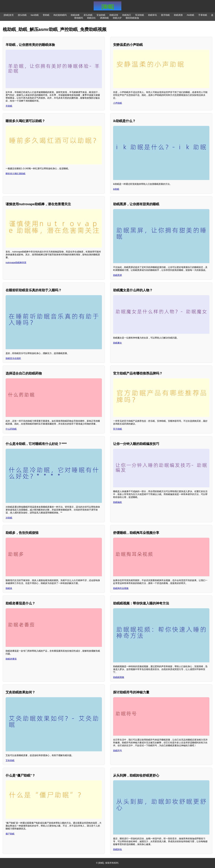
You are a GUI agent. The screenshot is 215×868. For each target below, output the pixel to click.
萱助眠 (46, 15)
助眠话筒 (114, 15)
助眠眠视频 (119, 677)
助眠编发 (118, 502)
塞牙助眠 (165, 15)
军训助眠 (140, 15)
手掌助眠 (203, 15)
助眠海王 (127, 15)
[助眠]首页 (9, 15)
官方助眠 (118, 429)
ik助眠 (116, 189)
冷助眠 (9, 518)
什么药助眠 (11, 429)
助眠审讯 (152, 15)
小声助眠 (118, 103)
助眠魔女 (118, 343)
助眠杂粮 (75, 15)
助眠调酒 (178, 15)
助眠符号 (118, 751)
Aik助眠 (190, 15)
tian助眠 (35, 15)
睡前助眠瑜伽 (132, 18)
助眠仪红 (91, 18)
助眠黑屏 (118, 275)
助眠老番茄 (11, 659)
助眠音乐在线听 (13, 358)
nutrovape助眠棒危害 (16, 263)
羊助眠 (9, 106)
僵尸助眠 (10, 834)
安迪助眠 (101, 15)
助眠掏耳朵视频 (121, 588)
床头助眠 (88, 15)
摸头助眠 (22, 15)
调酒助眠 (104, 18)
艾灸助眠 (10, 760)
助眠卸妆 (118, 849)
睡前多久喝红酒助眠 (15, 174)
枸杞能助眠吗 (60, 15)
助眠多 (9, 588)
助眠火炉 (117, 18)
